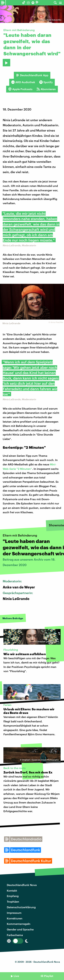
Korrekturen (15, 918)
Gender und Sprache (20, 929)
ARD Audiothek (23, 82)
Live (16, 976)
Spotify (46, 82)
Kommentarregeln (19, 924)
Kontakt (12, 890)
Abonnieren (46, 89)
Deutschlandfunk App (32, 75)
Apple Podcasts (20, 89)
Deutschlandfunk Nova (22, 885)
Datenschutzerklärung (21, 907)
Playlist (49, 976)
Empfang (13, 896)
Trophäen (13, 902)
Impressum (14, 913)
